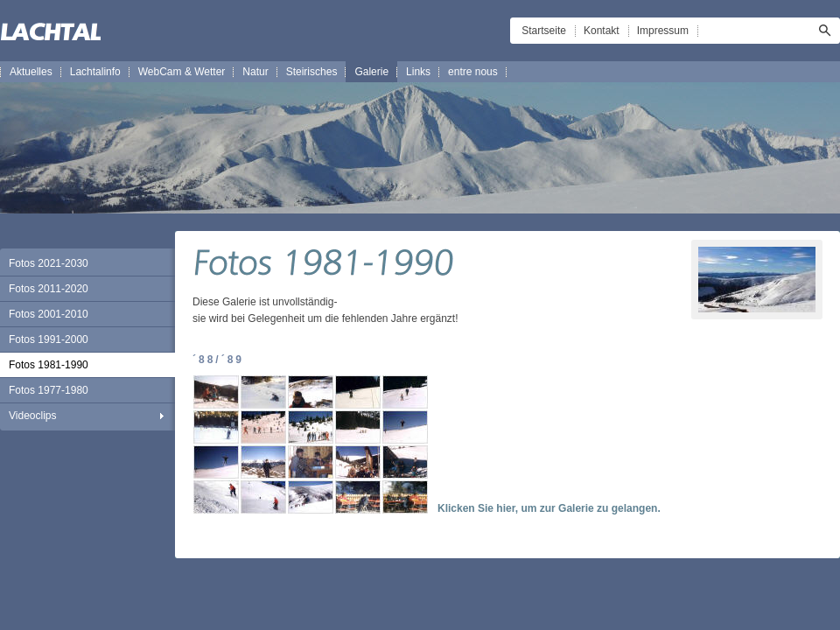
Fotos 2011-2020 (49, 289)
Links (418, 72)
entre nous (473, 72)
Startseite (544, 31)
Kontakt (602, 31)
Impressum (663, 31)
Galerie (371, 72)
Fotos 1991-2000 (49, 339)
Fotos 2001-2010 (49, 314)
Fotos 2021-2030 (49, 263)
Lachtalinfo (95, 72)
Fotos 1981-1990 (49, 365)
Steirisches (312, 72)
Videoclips (32, 416)
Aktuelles (31, 72)
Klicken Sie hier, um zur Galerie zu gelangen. (549, 508)
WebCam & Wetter (182, 72)
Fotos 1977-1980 (49, 390)
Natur (255, 72)
